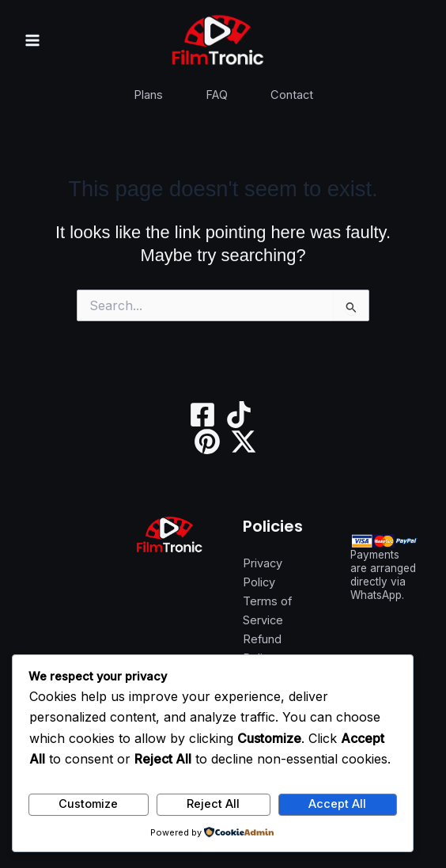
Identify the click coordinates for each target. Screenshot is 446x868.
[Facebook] (202, 415)
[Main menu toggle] (32, 40)
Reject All (213, 804)
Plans (148, 95)
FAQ (217, 95)
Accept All (337, 804)
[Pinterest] (207, 442)
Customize (88, 804)
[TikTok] (239, 415)
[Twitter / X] (244, 442)
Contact (292, 95)
